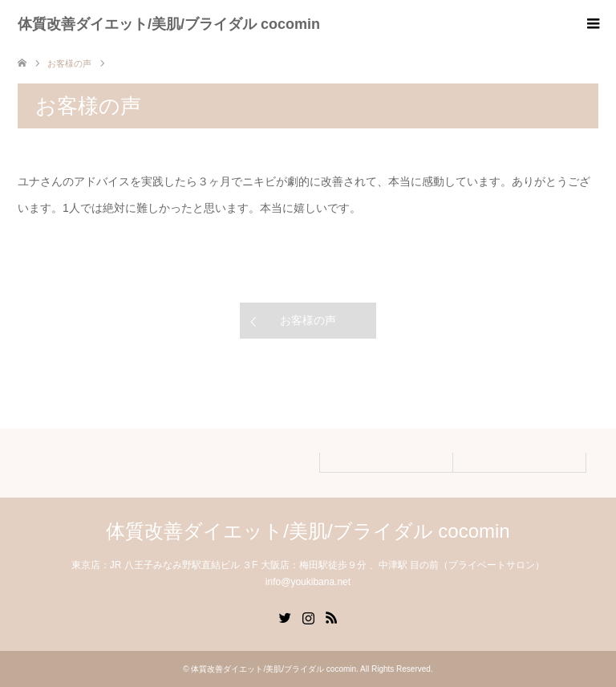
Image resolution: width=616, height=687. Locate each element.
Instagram (308, 616)
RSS (331, 616)
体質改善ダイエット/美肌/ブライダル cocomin (169, 24)
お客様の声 (308, 320)
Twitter (285, 616)
